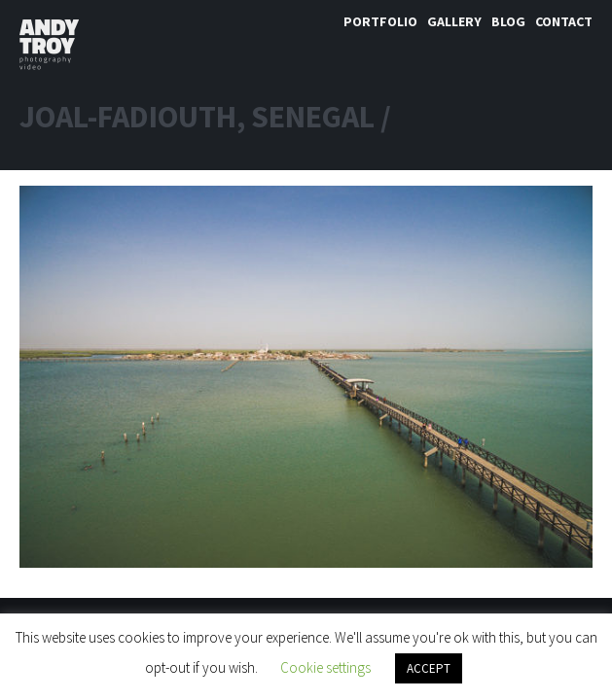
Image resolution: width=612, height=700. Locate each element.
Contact (564, 21)
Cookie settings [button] (325, 667)
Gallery (454, 21)
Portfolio (380, 21)
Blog (508, 21)
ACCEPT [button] (429, 668)
